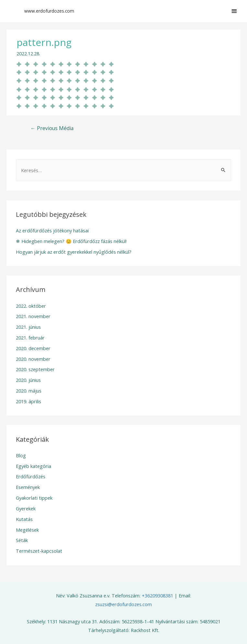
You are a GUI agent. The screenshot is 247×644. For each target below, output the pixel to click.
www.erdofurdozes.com (49, 11)
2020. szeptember (35, 369)
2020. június (28, 380)
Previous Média (52, 128)
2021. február (30, 338)
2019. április (28, 401)
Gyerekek (26, 508)
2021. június (28, 327)
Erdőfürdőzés (31, 476)
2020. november (33, 359)
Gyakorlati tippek (34, 498)
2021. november (33, 316)
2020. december (33, 348)
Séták (22, 540)
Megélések (27, 530)
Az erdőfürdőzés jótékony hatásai (52, 230)
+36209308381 (157, 595)
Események (28, 487)
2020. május (29, 391)
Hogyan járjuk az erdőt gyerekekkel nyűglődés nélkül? (74, 252)
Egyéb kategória (34, 466)
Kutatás (24, 519)
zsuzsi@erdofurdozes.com (123, 604)
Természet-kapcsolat (39, 551)
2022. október (31, 306)
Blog (21, 455)
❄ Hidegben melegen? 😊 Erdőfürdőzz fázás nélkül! (71, 241)
